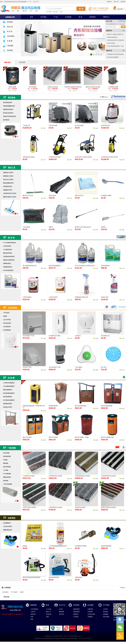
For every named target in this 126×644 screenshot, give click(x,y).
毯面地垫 (6, 463)
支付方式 (62, 605)
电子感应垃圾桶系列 (9, 400)
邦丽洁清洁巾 (79, 196)
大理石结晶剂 (53, 297)
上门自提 (49, 609)
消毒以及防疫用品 (112, 37)
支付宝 (61, 609)
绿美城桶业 (5, 592)
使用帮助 (123, 2)
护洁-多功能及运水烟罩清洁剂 (85, 266)
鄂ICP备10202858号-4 (85, 638)
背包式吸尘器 (105, 125)
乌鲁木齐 (25, 11)
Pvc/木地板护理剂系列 (10, 243)
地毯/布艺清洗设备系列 (10, 116)
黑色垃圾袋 (52, 196)
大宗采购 (68, 17)
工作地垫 (6, 470)
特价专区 (7, 62)
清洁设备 (55, 12)
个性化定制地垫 (8, 484)
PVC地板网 (14, 592)
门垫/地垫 (10, 46)
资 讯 (80, 17)
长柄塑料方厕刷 (106, 196)
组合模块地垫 (7, 456)
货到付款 (62, 614)
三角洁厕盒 (79, 367)
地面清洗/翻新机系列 (9, 106)
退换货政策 (76, 609)
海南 (18, 11)
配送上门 (49, 612)
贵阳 (37, 11)
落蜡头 (51, 227)
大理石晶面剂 (27, 297)
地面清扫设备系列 (8, 109)
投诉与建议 (106, 617)
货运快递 (49, 614)
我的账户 (109, 2)
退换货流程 (76, 612)
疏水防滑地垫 (7, 467)
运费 (47, 617)
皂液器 (5, 316)
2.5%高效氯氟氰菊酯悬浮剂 (58, 546)
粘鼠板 (25, 546)
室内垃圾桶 (33, 87)
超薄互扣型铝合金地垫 (93, 87)
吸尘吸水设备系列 (8, 113)
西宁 (31, 11)
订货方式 (33, 612)
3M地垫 (5, 460)
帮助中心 (106, 17)
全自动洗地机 (79, 125)
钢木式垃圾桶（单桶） (82, 437)
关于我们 (44, 17)
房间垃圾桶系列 (8, 397)
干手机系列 (6, 313)
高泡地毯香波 (105, 266)
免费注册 (35, 2)
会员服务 (91, 605)
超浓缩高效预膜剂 (55, 266)
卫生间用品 (11, 36)
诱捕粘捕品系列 (8, 530)
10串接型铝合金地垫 (55, 507)
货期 (32, 619)
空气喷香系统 (7, 330)
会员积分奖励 (91, 614)
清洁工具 (10, 27)
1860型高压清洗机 (29, 157)
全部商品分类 (10, 17)
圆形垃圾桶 (12, 87)
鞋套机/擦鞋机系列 (8, 183)
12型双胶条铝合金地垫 (82, 476)
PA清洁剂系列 (7, 246)
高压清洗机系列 (8, 103)
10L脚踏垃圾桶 (113, 87)
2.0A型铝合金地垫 (29, 476)
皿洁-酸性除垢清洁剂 (29, 266)
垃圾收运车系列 (8, 407)
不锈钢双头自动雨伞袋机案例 (115, 54)
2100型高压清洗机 (55, 157)
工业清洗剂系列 (8, 250)
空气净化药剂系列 (8, 270)
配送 (48, 605)
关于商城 (106, 605)
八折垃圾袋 (26, 227)
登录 (30, 2)
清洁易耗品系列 (8, 186)
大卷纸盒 (78, 336)
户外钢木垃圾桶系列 (9, 383)
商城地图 (106, 614)
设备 (61, 12)
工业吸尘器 (26, 125)
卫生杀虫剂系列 (8, 526)
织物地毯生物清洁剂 (81, 297)
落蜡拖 (103, 227)
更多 (124, 31)
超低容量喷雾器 (106, 546)
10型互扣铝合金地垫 (29, 507)
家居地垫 (6, 481)
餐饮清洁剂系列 (8, 253)
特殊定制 (33, 614)
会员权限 (90, 612)
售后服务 (76, 605)
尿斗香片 (104, 367)
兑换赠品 (90, 617)
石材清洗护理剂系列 (9, 257)
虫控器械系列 (7, 523)
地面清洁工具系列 (8, 173)
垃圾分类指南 (111, 43)
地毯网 (22, 592)
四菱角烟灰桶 (53, 406)
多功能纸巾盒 (105, 336)
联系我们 (93, 17)
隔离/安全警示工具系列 (10, 197)
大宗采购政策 (34, 609)
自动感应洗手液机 (55, 336)
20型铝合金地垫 (53, 87)
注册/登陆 (90, 609)
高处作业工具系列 (8, 180)
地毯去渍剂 (105, 297)
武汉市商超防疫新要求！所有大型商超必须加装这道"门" (115, 47)
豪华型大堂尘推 (28, 196)
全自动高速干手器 (55, 367)
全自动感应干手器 (28, 336)
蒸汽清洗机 (6, 120)
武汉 (13, 11)
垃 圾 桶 (10, 41)
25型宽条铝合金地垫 (55, 476)
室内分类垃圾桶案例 (113, 57)
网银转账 (62, 612)
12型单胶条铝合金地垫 (108, 476)
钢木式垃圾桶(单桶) (107, 437)
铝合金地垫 (6, 453)
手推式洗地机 (53, 125)
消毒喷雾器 (79, 577)
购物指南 (34, 605)
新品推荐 (22, 62)
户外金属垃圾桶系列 (9, 386)
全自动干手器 (27, 367)
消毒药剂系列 (7, 263)
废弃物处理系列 (8, 404)
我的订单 (116, 2)
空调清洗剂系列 (8, 267)
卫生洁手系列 (7, 320)
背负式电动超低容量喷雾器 (31, 577)
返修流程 (76, 614)
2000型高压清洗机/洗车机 (109, 157)
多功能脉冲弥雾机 (81, 546)
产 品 (56, 17)
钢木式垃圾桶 (27, 437)
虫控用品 (10, 50)
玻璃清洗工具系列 (8, 176)
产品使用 (76, 617)
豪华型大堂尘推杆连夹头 (83, 227)
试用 (32, 617)
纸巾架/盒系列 (7, 323)
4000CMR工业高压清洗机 (83, 157)
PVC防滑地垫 (7, 474)
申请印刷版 (122, 21)
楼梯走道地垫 (7, 477)
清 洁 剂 (10, 31)
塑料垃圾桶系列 (8, 390)
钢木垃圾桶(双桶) (80, 406)
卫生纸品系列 (7, 327)
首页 (31, 17)
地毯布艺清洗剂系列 (9, 260)
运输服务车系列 (8, 190)
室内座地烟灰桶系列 (9, 393)
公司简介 (106, 609)
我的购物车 (120, 9)
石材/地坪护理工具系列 (10, 193)
